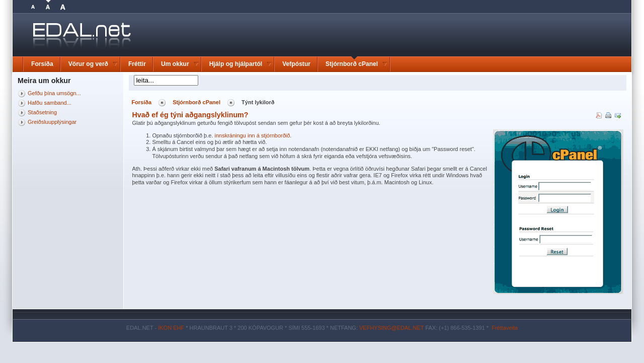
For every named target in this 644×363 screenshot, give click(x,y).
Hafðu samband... (50, 103)
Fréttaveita (505, 328)
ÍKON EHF (171, 328)
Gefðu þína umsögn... (54, 93)
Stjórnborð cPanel (196, 102)
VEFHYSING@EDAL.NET (391, 328)
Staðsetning (42, 112)
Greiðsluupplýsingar (52, 122)
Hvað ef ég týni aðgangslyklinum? (190, 115)
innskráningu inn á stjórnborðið (253, 135)
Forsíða (141, 102)
